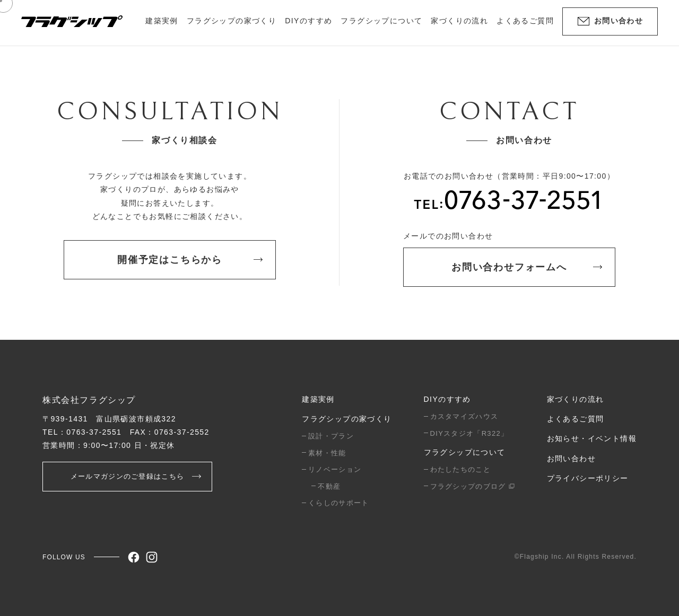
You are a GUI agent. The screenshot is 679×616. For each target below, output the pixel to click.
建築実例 (162, 21)
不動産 (329, 486)
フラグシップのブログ (473, 486)
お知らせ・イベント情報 (592, 438)
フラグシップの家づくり (347, 419)
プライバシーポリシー (588, 478)
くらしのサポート (338, 503)
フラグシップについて (465, 452)
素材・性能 (327, 453)
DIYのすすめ (447, 399)
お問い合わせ (571, 459)
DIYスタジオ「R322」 (469, 433)
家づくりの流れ (459, 21)
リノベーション (335, 469)
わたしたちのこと (460, 469)
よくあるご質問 (525, 21)
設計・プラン (331, 436)
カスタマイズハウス (464, 416)
